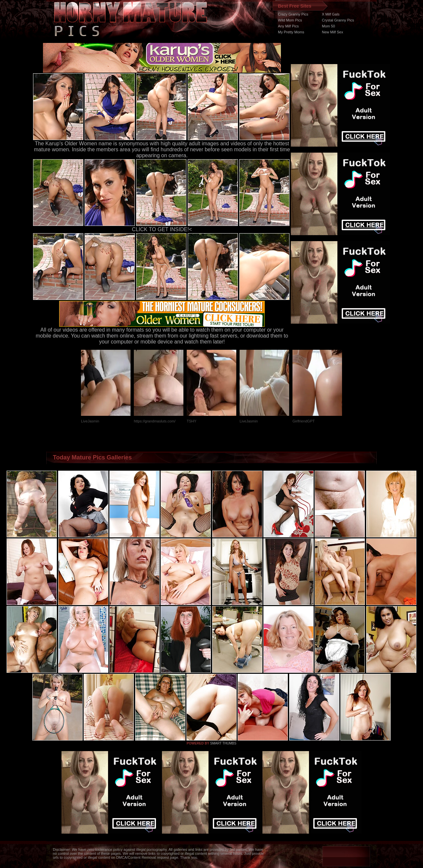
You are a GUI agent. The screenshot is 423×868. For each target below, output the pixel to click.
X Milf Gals (331, 14)
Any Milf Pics (288, 26)
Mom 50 (328, 26)
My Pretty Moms (291, 32)
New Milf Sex (332, 32)
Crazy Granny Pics (293, 14)
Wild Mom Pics (290, 20)
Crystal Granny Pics (338, 20)
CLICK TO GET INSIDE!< (162, 229)
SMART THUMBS (223, 743)
